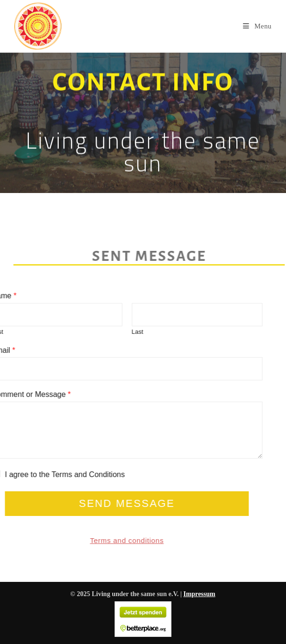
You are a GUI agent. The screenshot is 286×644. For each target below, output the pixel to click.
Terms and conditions (112, 540)
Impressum (199, 594)
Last (123, 332)
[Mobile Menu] (257, 26)
